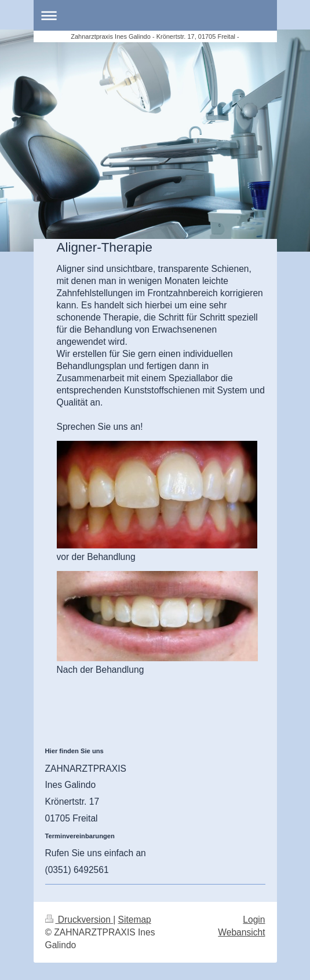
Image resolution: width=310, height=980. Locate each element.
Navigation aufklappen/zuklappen (155, 15)
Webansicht (241, 932)
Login (254, 920)
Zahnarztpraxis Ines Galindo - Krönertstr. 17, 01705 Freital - (155, 36)
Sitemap (135, 920)
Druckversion (79, 920)
